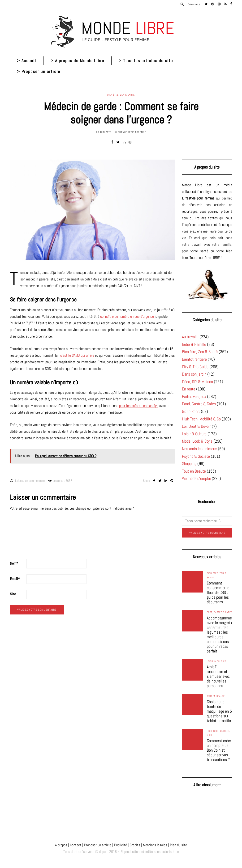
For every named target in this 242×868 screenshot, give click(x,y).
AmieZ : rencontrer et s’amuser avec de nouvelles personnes (218, 676)
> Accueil (27, 61)
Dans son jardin (194, 374)
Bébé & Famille (194, 344)
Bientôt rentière (194, 359)
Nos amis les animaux (199, 449)
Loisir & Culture (194, 434)
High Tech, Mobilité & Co (201, 419)
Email (15, 579)
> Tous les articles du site (146, 61)
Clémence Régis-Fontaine (131, 132)
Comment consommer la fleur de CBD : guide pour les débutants (218, 593)
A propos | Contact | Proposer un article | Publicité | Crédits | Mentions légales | (112, 845)
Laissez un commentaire (30, 481)
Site (13, 594)
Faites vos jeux (194, 396)
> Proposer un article (39, 71)
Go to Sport (191, 411)
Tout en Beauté (194, 471)
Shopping (189, 464)
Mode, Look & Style (197, 441)
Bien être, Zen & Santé (121, 95)
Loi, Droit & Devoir (196, 426)
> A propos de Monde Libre (77, 61)
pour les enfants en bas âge (139, 406)
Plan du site (178, 845)
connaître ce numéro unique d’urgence (127, 316)
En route (189, 389)
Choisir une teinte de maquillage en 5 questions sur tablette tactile (219, 711)
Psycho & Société (196, 456)
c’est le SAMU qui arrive (77, 355)
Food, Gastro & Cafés (199, 404)
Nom (14, 563)
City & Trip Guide (195, 367)
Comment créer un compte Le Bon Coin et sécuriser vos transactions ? (219, 750)
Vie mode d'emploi (196, 478)
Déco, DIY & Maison (197, 382)
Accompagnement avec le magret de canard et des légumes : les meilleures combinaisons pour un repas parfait (221, 635)
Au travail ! (190, 337)
